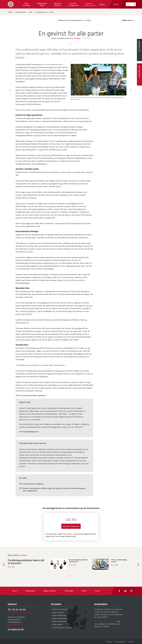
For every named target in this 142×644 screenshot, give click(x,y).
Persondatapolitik (120, 642)
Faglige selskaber (50, 591)
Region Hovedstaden (59, 609)
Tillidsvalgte (69, 591)
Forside (10, 12)
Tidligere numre (128, 20)
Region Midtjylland (59, 615)
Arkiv (31, 12)
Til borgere (109, 642)
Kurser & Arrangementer (73, 4)
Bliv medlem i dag (70, 534)
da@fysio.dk (67, 427)
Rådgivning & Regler (42, 4)
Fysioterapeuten (21, 12)
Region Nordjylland (59, 621)
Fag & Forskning (27, 4)
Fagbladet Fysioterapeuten (89, 4)
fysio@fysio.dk (16, 629)
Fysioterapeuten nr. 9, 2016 (44, 12)
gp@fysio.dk (24, 420)
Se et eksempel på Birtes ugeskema (32, 395)
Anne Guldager (75, 38)
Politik (84, 591)
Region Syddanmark (59, 618)
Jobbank (102, 4)
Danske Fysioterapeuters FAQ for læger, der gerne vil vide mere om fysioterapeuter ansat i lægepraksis (54, 489)
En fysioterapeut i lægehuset (33, 484)
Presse (98, 591)
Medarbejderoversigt (15, 625)
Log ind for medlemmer (71, 526)
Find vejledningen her (31, 432)
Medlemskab (30, 591)
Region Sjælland (58, 612)
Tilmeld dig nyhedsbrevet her (105, 621)
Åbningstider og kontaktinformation (21, 613)
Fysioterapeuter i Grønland (61, 627)
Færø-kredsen (57, 624)
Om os (15, 591)
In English (131, 642)
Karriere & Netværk (58, 4)
